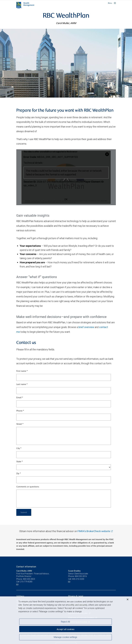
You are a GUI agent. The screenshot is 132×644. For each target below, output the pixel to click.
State (20, 462)
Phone (20, 411)
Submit (24, 512)
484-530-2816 (81, 576)
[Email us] (18, 584)
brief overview (86, 327)
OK (66, 199)
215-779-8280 (26, 582)
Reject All (65, 622)
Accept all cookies (66, 629)
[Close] (128, 599)
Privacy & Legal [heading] (76, 596)
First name (22, 371)
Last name (22, 384)
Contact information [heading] (26, 567)
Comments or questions (28, 487)
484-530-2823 (29, 579)
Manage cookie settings (65, 638)
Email (20, 398)
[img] (66, 63)
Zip (19, 474)
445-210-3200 (78, 579)
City (19, 448)
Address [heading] (20, 596)
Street (20, 424)
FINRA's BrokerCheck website (94, 531)
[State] (64, 467)
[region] (66, 620)
